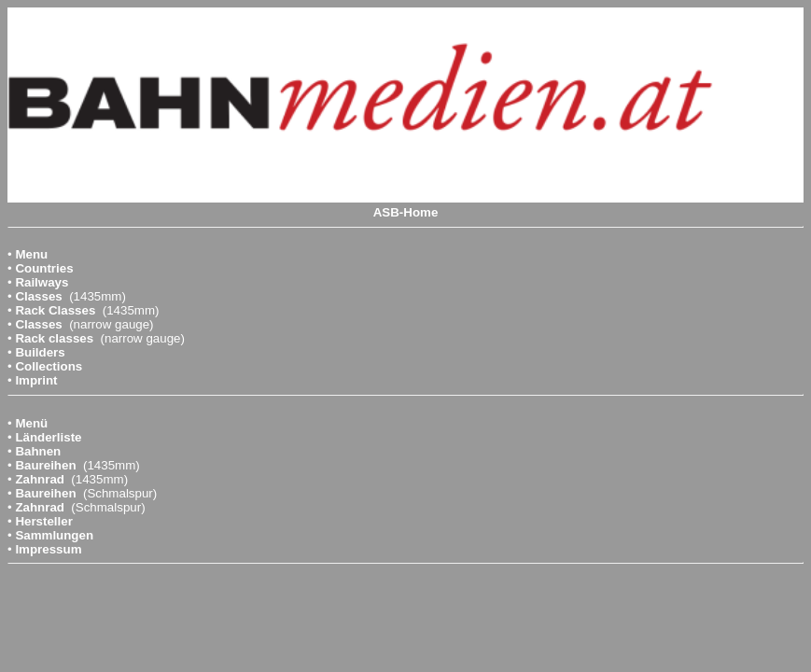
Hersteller (44, 521)
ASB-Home (406, 212)
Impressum (48, 549)
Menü (31, 423)
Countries (44, 268)
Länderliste (48, 437)
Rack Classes (55, 310)
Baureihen (45, 465)
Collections (49, 366)
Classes (38, 296)
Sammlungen (54, 535)
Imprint (36, 380)
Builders (40, 352)
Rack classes (54, 338)
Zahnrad (40, 479)
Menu (31, 254)
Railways (42, 282)
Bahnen (38, 451)
